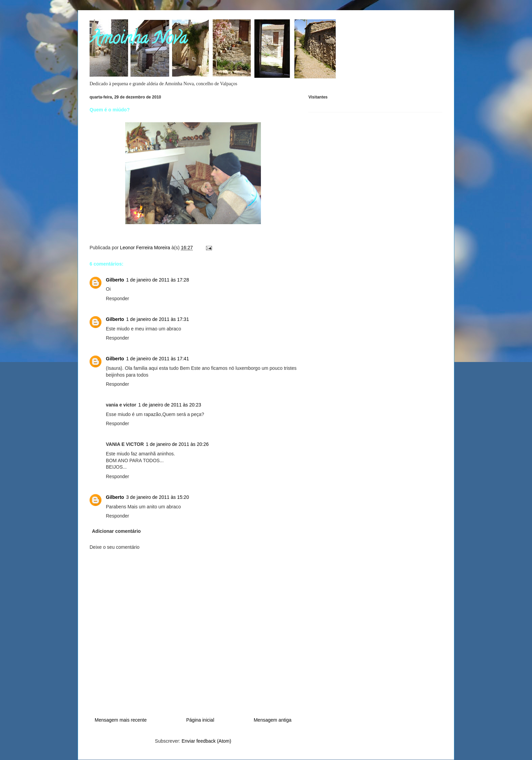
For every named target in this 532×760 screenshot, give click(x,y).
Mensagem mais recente (121, 720)
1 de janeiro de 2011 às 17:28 (158, 280)
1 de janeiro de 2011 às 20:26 (177, 444)
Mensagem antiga (273, 720)
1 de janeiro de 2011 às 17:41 (158, 359)
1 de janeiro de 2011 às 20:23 (170, 405)
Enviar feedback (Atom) (206, 741)
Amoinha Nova (138, 40)
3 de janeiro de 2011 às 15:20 (158, 497)
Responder (118, 298)
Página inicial (200, 720)
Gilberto (115, 280)
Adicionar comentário (116, 531)
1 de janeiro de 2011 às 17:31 (158, 319)
